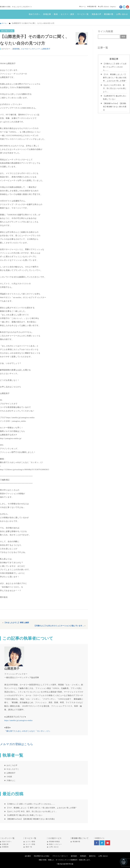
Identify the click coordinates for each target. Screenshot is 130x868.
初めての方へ (34, 14)
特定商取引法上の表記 (42, 856)
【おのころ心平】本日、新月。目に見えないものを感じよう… (32, 811)
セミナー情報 (30, 844)
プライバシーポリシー (60, 856)
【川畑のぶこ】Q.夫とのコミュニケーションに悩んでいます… (59, 626)
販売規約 (74, 856)
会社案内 (28, 856)
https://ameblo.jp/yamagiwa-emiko (18, 720)
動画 (56, 14)
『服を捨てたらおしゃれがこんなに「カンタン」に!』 (28, 731)
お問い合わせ (104, 7)
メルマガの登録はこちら (17, 744)
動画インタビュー (55, 844)
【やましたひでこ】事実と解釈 (16, 623)
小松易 (9, 777)
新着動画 (5, 847)
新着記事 (47, 14)
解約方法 (92, 856)
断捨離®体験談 (55, 842)
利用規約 (83, 856)
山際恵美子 (46, 49)
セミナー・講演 (67, 14)
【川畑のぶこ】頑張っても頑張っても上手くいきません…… (31, 804)
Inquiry (113, 7)
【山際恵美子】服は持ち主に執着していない (25, 815)
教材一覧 (29, 847)
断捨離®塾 (93, 7)
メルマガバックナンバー (31, 49)
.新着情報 (16, 49)
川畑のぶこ (11, 780)
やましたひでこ (13, 769)
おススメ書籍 (30, 842)
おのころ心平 (12, 765)
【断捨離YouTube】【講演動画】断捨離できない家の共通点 (31, 819)
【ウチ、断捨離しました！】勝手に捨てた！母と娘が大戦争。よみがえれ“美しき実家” (42, 808)
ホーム (83, 7)
